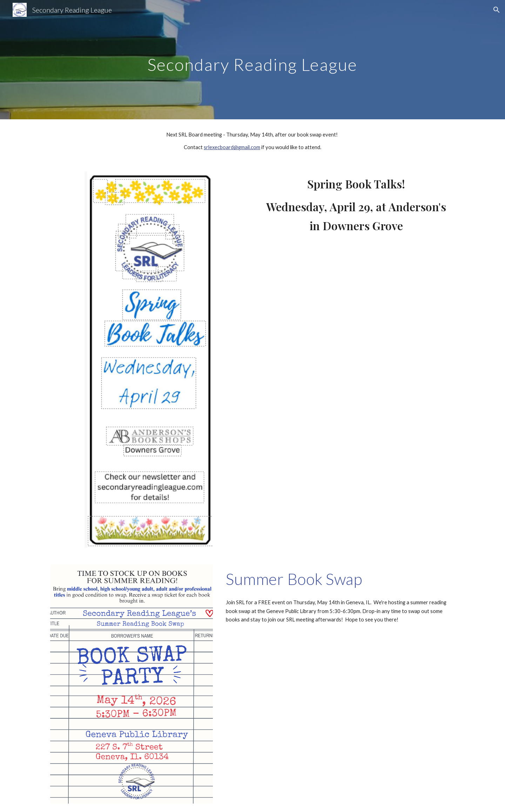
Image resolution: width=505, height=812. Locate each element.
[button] (497, 10)
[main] (252, 59)
